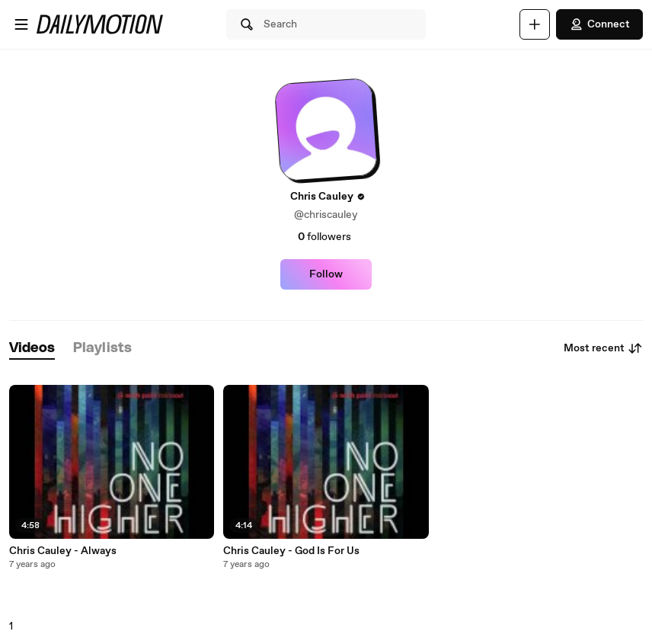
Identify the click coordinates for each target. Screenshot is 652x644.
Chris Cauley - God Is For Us (291, 551)
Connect (599, 24)
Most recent (603, 348)
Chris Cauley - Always (63, 551)
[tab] (32, 349)
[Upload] (535, 24)
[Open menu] (21, 24)
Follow (326, 274)
